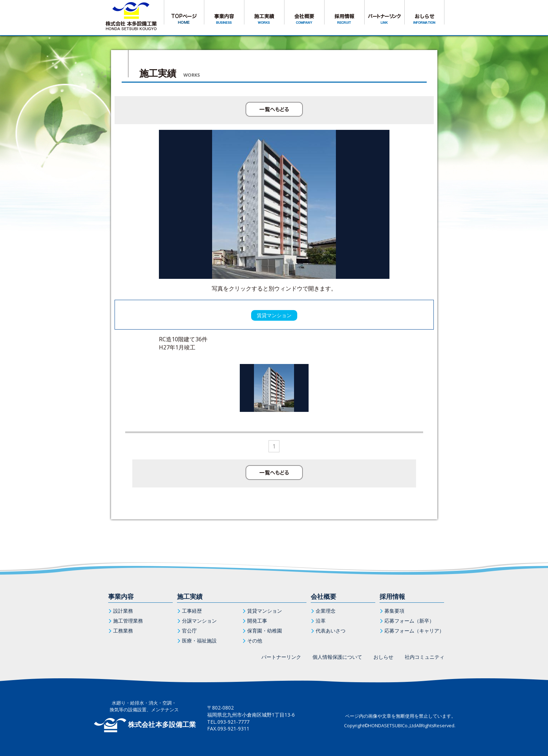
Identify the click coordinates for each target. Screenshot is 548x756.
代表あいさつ (331, 631)
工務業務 (123, 631)
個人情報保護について (337, 657)
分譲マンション (199, 621)
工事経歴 (192, 611)
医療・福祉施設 (199, 641)
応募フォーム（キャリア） (414, 631)
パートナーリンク (281, 657)
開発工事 (257, 621)
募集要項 (394, 611)
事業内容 (121, 596)
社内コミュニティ (425, 657)
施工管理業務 (128, 621)
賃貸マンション (265, 611)
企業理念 (326, 611)
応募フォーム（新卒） (409, 621)
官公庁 (189, 631)
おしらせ (383, 657)
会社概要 (323, 596)
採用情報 (392, 596)
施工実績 (190, 596)
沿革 (321, 621)
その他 (255, 641)
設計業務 (123, 611)
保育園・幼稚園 (265, 631)
